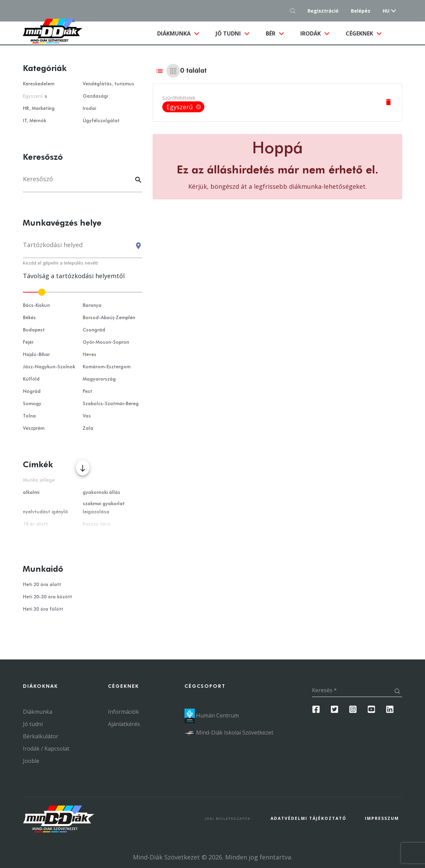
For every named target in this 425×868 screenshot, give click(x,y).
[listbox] (183, 107)
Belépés (361, 11)
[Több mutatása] (83, 468)
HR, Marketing (39, 109)
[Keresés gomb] (295, 11)
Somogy (32, 404)
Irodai (89, 109)
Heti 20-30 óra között (47, 597)
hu (386, 11)
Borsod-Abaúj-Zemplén (109, 318)
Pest (87, 392)
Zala (88, 428)
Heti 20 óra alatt (42, 585)
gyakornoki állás (101, 493)
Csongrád (94, 330)
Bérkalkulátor (41, 736)
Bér (271, 33)
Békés (29, 318)
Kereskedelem (39, 84)
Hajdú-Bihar (36, 355)
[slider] (83, 292)
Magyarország (99, 379)
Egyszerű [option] (183, 107)
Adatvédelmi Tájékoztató (309, 818)
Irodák (311, 33)
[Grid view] (173, 71)
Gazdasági (95, 96)
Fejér (28, 342)
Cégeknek (360, 33)
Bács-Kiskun (36, 305)
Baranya (92, 305)
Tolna (29, 416)
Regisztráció (323, 11)
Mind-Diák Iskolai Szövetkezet (229, 732)
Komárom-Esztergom (107, 367)
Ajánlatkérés (124, 724)
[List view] (160, 71)
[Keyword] (137, 180)
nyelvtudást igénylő (45, 512)
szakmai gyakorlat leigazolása (104, 508)
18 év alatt (35, 524)
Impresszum (382, 818)
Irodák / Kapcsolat (46, 749)
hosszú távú (97, 524)
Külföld (31, 379)
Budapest (34, 330)
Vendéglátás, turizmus (108, 84)
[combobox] (83, 248)
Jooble (31, 761)
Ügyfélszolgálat (101, 121)
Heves (90, 355)
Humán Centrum (212, 715)
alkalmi (31, 493)
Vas (87, 416)
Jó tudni (229, 33)
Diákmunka (182, 33)
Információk (124, 712)
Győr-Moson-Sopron (106, 342)
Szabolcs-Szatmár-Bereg (111, 404)
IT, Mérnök (35, 121)
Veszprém (34, 428)
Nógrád (32, 392)
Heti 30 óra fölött (43, 609)
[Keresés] (83, 182)
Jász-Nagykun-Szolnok (49, 367)
